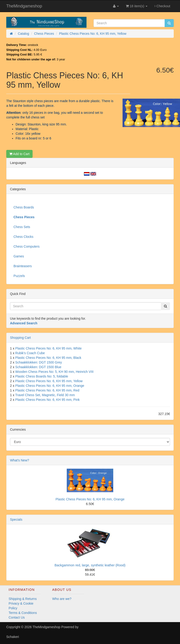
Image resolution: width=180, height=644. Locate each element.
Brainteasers (23, 266)
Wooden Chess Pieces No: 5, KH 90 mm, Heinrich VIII (55, 372)
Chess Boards (24, 207)
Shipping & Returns (23, 599)
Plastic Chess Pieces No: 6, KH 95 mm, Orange (50, 386)
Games (19, 256)
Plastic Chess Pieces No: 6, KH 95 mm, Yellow (49, 381)
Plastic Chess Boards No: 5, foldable (42, 376)
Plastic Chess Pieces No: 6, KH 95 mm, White (49, 348)
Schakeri (13, 637)
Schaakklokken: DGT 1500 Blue (38, 367)
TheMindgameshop (24, 6)
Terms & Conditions (23, 613)
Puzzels (19, 276)
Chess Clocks (23, 237)
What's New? (20, 460)
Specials (16, 519)
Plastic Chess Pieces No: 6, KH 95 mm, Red (47, 390)
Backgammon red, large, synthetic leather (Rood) (90, 565)
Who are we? (62, 599)
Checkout (162, 6)
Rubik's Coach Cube (30, 353)
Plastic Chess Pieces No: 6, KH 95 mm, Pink (48, 400)
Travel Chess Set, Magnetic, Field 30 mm (45, 395)
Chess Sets (22, 227)
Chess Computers (27, 246)
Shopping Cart (20, 338)
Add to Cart (19, 154)
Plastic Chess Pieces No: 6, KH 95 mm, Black (48, 358)
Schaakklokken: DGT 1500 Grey (39, 362)
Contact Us (17, 617)
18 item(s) (137, 6)
